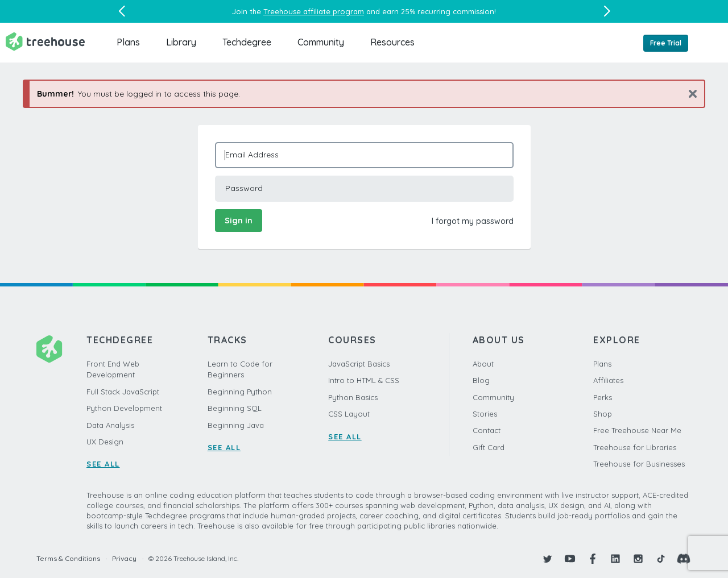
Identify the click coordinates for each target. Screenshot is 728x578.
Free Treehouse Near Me (637, 430)
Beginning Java (236, 425)
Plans (128, 42)
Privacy (124, 558)
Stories (485, 414)
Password (244, 188)
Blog (481, 380)
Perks (603, 397)
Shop (603, 414)
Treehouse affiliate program (314, 11)
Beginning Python (240, 392)
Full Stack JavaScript (123, 392)
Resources (392, 42)
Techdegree (247, 42)
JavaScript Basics (359, 364)
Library (181, 42)
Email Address (252, 155)
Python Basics (353, 397)
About (483, 364)
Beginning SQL (235, 408)
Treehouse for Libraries (635, 447)
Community (321, 42)
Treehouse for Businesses (639, 464)
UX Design (105, 442)
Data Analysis (110, 425)
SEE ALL (103, 464)
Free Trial (666, 43)
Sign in (239, 221)
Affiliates (608, 380)
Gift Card (489, 447)
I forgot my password (473, 221)
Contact (487, 430)
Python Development (124, 408)
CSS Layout (349, 414)
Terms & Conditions (68, 558)
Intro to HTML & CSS (364, 380)
